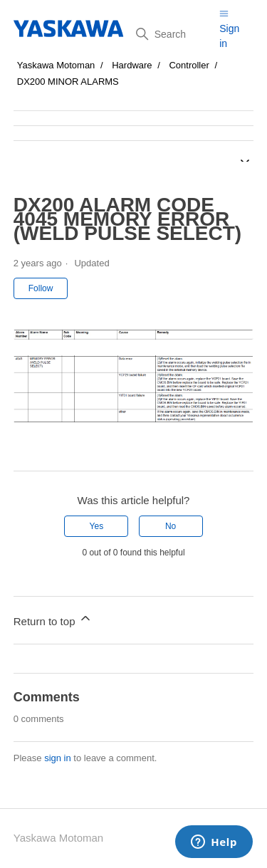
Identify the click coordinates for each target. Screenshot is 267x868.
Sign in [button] (229, 36)
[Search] (172, 34)
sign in (58, 758)
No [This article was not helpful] (171, 526)
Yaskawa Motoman (56, 65)
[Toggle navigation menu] (224, 13)
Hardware (132, 65)
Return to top (53, 619)
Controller (189, 65)
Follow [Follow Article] (41, 288)
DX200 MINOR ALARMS (68, 82)
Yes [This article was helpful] (97, 526)
